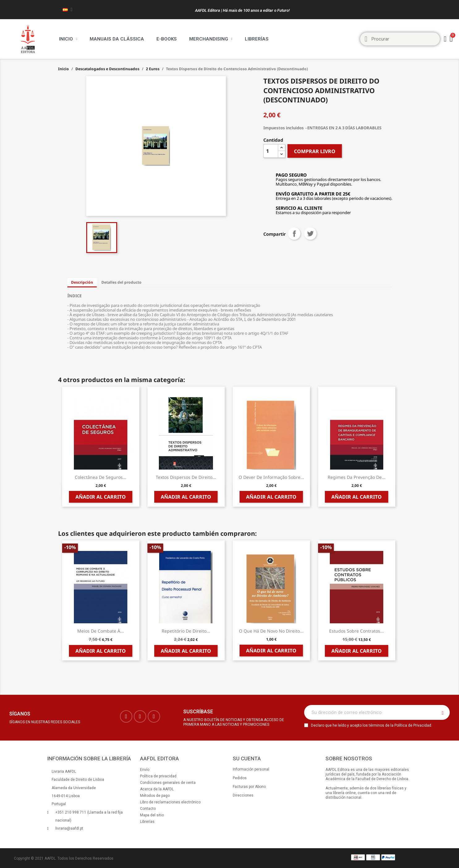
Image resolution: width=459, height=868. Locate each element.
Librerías (257, 39)
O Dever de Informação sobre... (271, 477)
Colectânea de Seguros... (101, 477)
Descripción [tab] (82, 282)
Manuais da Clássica (117, 39)
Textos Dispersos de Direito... (186, 477)
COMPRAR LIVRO (315, 151)
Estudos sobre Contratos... (357, 631)
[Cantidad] (271, 151)
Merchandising (211, 39)
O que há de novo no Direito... (271, 631)
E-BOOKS (167, 39)
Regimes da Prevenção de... (357, 477)
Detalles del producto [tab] (121, 282)
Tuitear (310, 234)
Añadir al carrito (101, 497)
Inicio (68, 39)
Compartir (294, 234)
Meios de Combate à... (101, 631)
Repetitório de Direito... (186, 631)
